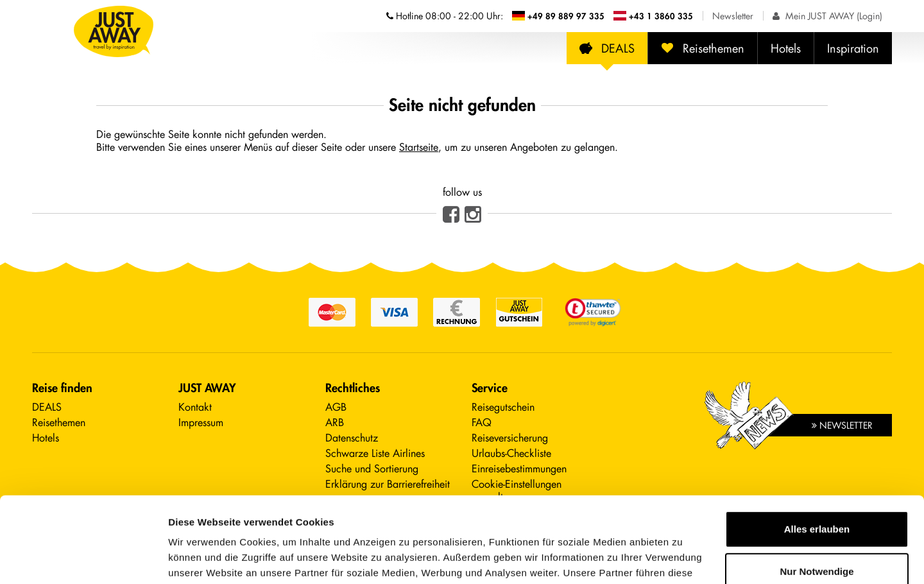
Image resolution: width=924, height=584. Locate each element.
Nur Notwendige (817, 491)
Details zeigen (201, 559)
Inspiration (853, 48)
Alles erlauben (817, 449)
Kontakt (195, 407)
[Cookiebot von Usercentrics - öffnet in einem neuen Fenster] (83, 559)
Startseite (419, 147)
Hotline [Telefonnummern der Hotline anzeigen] (445, 16)
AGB (336, 407)
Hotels (786, 48)
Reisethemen (703, 48)
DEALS (607, 48)
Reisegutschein (503, 407)
